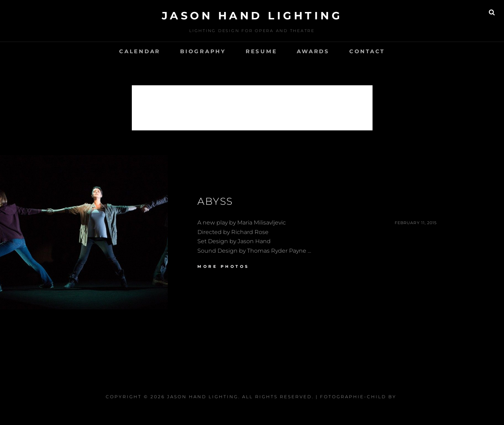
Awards (313, 51)
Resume (262, 51)
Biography (203, 51)
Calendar (140, 51)
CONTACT (367, 51)
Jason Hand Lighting (252, 16)
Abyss (215, 201)
